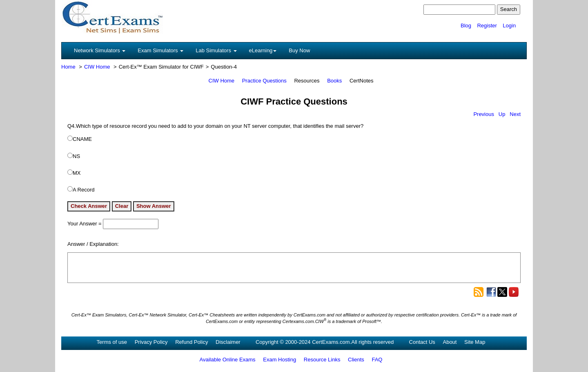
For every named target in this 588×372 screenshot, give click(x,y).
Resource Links (322, 360)
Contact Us (422, 342)
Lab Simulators (216, 50)
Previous (484, 114)
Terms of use (112, 342)
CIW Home (97, 67)
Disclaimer (228, 342)
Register (487, 26)
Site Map (475, 342)
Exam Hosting (280, 360)
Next (515, 114)
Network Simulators (100, 50)
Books (334, 81)
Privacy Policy (151, 342)
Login (509, 26)
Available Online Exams (228, 360)
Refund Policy (192, 342)
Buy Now (299, 50)
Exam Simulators (160, 50)
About (450, 342)
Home (68, 67)
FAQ (377, 360)
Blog (466, 26)
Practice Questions (264, 81)
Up (502, 114)
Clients (356, 360)
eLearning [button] (263, 50)
